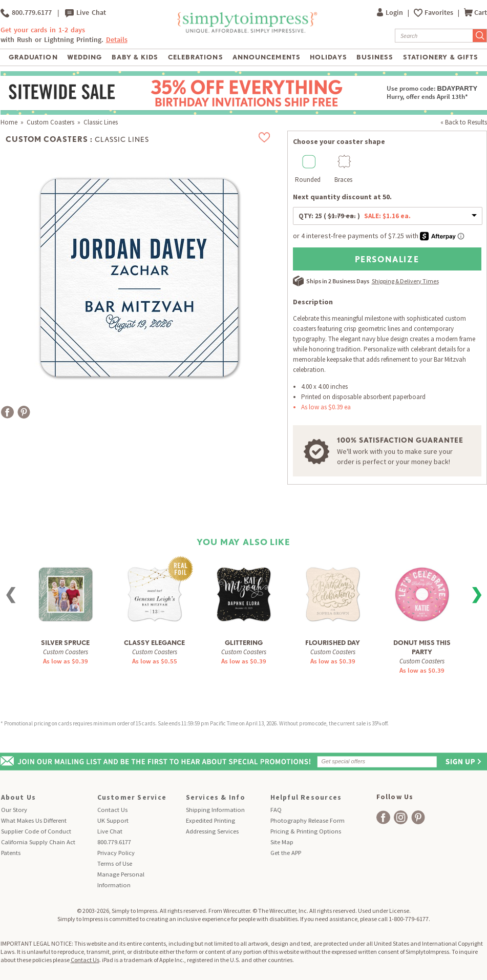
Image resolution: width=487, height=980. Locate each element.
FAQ (276, 810)
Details (117, 40)
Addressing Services (212, 831)
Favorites (440, 13)
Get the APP (286, 853)
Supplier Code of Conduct (36, 831)
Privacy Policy (116, 853)
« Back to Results (464, 122)
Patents (11, 853)
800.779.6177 (26, 13)
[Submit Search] (480, 36)
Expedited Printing (210, 820)
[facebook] (383, 817)
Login (391, 13)
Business (375, 57)
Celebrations (195, 57)
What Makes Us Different (34, 820)
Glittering (244, 643)
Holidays (328, 57)
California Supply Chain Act (38, 842)
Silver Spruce (65, 643)
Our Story (14, 810)
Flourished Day (333, 643)
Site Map (282, 842)
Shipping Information (215, 810)
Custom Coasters (50, 122)
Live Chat (86, 13)
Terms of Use (115, 863)
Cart (475, 13)
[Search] (434, 36)
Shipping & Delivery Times (405, 281)
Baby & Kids (135, 57)
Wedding (84, 57)
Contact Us (112, 810)
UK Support (113, 820)
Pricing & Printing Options (306, 831)
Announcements (267, 57)
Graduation (33, 57)
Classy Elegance (154, 643)
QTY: (355, 216)
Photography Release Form (308, 820)
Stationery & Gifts (441, 57)
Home (9, 122)
